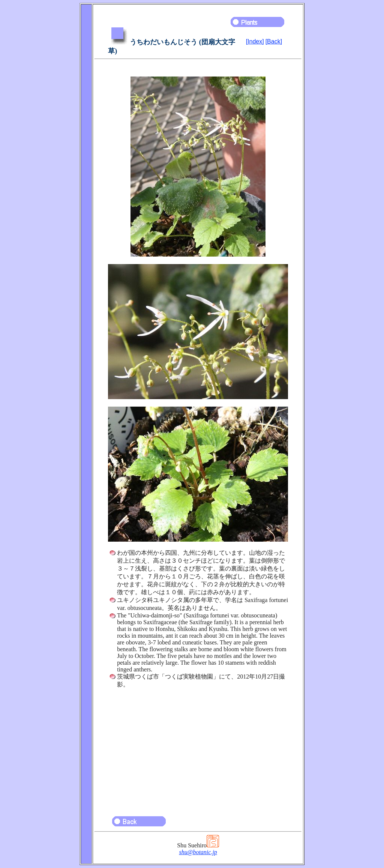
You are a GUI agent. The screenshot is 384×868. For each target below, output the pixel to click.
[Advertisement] (198, 749)
